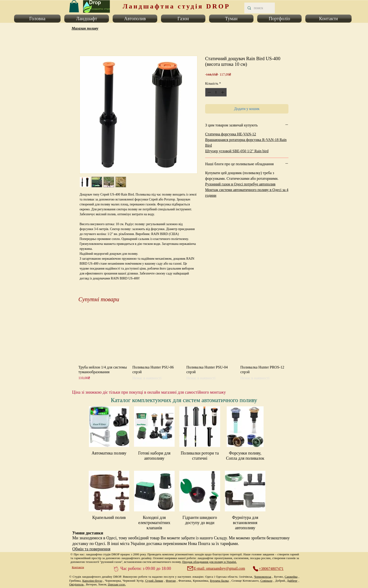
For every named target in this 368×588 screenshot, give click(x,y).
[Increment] (223, 92)
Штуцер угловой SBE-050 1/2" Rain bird (237, 151)
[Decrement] (209, 92)
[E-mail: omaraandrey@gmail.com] (217, 568)
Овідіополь (77, 584)
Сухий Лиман (154, 581)
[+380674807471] (271, 569)
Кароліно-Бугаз (92, 581)
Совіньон (266, 581)
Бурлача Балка (219, 581)
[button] (38, 19)
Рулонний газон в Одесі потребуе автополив (240, 184)
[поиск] (259, 8)
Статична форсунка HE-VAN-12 (231, 134)
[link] (74, 6)
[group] (184, 346)
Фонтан (171, 581)
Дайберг (292, 581)
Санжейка (291, 577)
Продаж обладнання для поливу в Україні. (210, 562)
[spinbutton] (216, 92)
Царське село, (117, 584)
